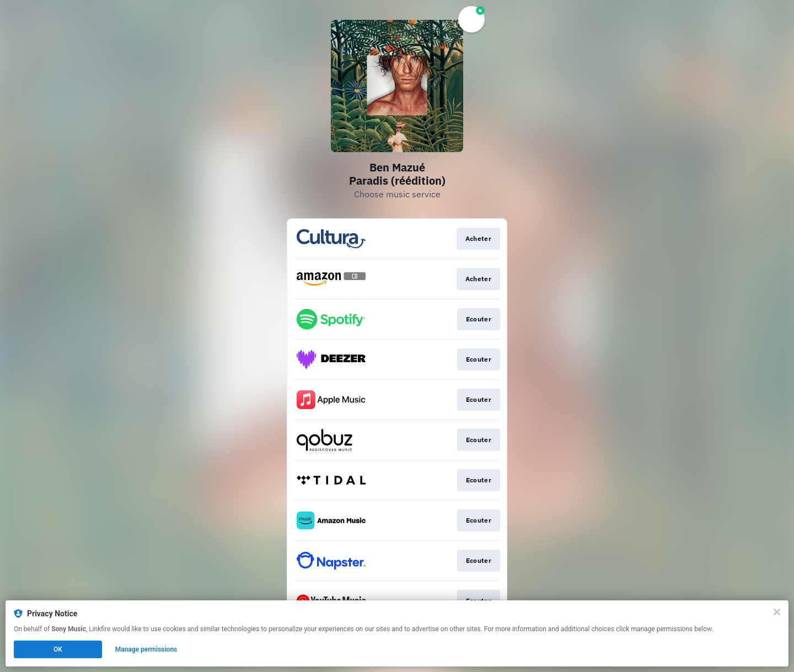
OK (58, 649)
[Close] (777, 612)
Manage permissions (146, 649)
